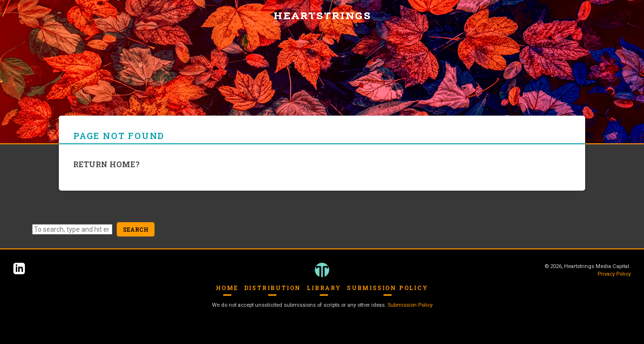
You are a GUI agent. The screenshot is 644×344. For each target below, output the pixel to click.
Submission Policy (388, 288)
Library (324, 288)
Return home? (106, 164)
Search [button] (136, 229)
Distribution (273, 288)
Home (227, 288)
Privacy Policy (614, 274)
